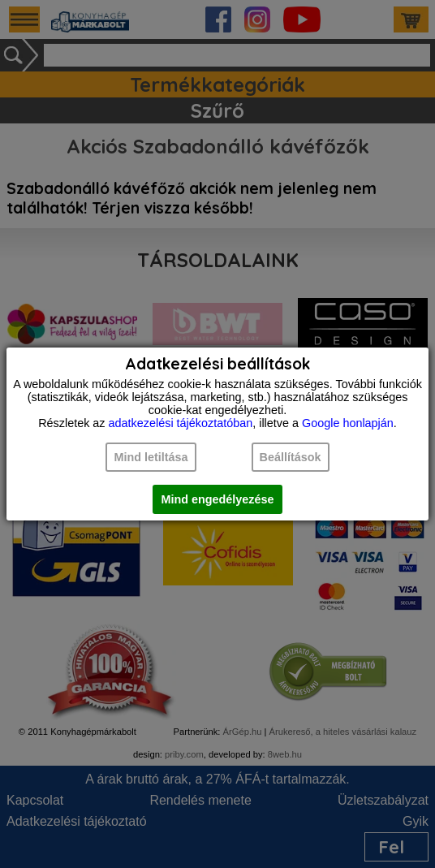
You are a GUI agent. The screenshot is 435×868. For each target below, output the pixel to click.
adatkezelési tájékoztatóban (181, 423)
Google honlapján (348, 423)
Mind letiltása (151, 457)
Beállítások (291, 457)
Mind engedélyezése (217, 499)
